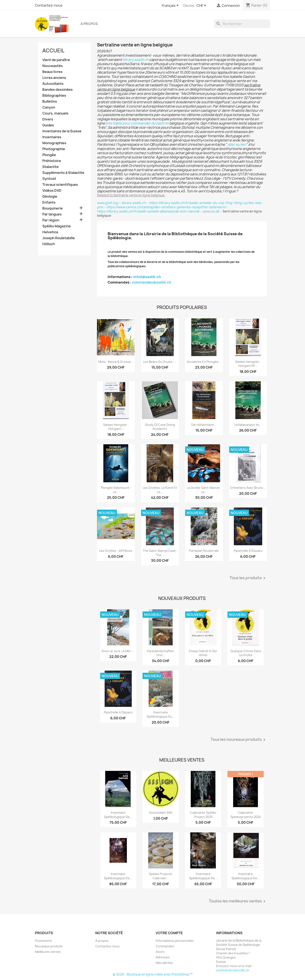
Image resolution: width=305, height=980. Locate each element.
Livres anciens (54, 78)
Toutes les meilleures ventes (238, 901)
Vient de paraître (56, 60)
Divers (48, 119)
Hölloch (49, 244)
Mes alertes (164, 963)
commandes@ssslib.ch (152, 282)
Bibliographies (54, 96)
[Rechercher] (242, 24)
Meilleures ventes (48, 952)
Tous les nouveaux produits (239, 740)
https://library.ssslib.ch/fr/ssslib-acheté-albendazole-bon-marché (148, 211)
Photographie (54, 149)
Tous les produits (248, 578)
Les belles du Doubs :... (160, 362)
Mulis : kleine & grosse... (116, 362)
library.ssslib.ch (136, 60)
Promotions (43, 941)
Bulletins (50, 101)
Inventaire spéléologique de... (118, 815)
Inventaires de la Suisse (62, 131)
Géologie (50, 196)
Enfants (49, 202)
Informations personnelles (175, 941)
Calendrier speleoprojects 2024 (246, 815)
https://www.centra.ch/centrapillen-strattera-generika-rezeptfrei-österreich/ (166, 207)
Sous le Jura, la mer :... (118, 651)
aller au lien (237, 144)
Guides (48, 125)
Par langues (52, 214)
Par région (51, 220)
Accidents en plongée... (204, 362)
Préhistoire (52, 161)
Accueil (53, 50)
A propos (89, 24)
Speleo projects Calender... (161, 876)
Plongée (49, 155)
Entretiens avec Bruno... (248, 488)
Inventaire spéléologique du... (161, 714)
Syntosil (49, 179)
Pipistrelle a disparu (248, 551)
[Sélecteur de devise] (202, 6)
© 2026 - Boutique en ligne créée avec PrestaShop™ (153, 974)
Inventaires (52, 137)
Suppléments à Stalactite (63, 173)
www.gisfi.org (108, 203)
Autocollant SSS (161, 813)
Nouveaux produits (49, 946)
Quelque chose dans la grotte (246, 653)
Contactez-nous (49, 5)
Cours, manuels (55, 113)
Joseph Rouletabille (59, 238)
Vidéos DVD (52, 191)
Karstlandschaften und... (161, 653)
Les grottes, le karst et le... (160, 490)
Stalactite (51, 167)
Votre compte (169, 933)
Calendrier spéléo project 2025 (203, 815)
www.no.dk (211, 211)
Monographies (54, 143)
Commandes (165, 946)
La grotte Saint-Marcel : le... (204, 490)
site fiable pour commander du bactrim (137, 123)
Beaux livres (52, 72)
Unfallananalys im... (248, 425)
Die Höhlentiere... (204, 425)
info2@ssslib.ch (147, 277)
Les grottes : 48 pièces (116, 551)
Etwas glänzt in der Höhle (203, 653)
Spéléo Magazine (57, 226)
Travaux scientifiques (60, 185)
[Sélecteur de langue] (171, 6)
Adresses (163, 957)
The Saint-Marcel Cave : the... (160, 553)
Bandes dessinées (58, 90)
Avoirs (160, 952)
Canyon (49, 107)
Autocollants (53, 84)
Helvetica (50, 232)
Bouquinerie (53, 208)
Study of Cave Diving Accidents (160, 427)
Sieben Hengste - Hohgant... (116, 427)
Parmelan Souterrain (204, 551)
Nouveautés (53, 66)
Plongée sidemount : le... (116, 490)
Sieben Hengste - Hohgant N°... (248, 364)
